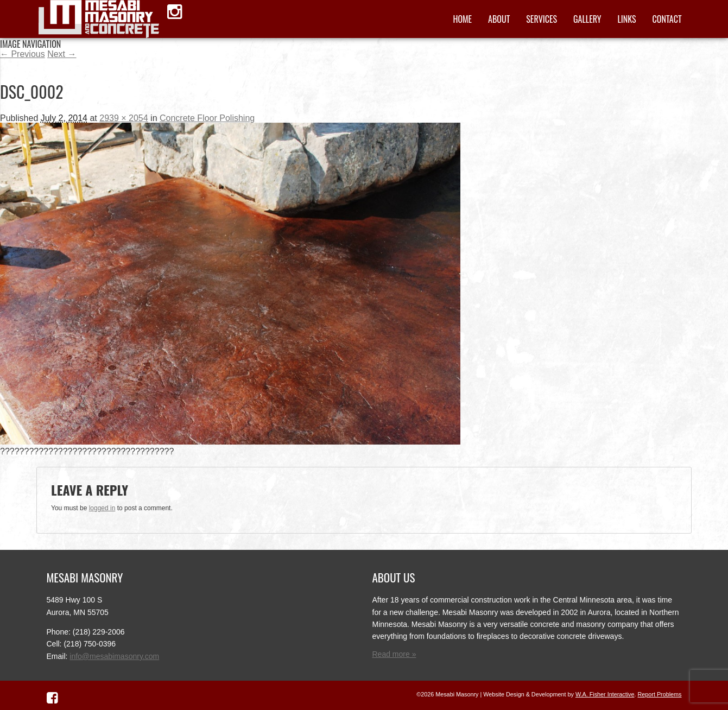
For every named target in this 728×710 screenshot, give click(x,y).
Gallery (587, 19)
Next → (62, 54)
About (499, 19)
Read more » (394, 654)
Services (542, 19)
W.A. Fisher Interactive (605, 694)
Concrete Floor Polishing (207, 118)
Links (626, 19)
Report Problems (659, 694)
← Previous (23, 54)
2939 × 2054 (124, 118)
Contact (667, 19)
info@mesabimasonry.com (114, 656)
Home (462, 19)
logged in (102, 508)
